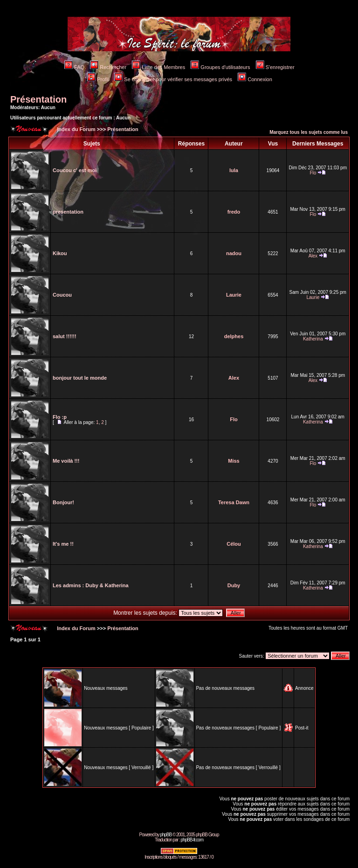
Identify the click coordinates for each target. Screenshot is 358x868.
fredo (234, 212)
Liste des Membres (158, 67)
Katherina (313, 339)
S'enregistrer (275, 67)
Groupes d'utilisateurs (220, 67)
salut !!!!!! (65, 336)
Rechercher (108, 67)
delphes (234, 336)
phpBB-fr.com (192, 840)
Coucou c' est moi (75, 170)
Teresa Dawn (234, 502)
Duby (234, 585)
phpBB (166, 835)
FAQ (74, 67)
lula (234, 170)
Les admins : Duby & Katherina (91, 585)
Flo (313, 173)
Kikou (60, 253)
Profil (98, 79)
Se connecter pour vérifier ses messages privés (173, 79)
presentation (68, 212)
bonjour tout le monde (80, 378)
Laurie (234, 295)
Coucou (62, 295)
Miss (234, 461)
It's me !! (63, 544)
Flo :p (60, 417)
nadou (234, 253)
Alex (313, 256)
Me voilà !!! (66, 461)
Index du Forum (76, 129)
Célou (234, 544)
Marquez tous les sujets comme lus (309, 132)
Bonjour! (63, 502)
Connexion (255, 79)
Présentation (38, 99)
